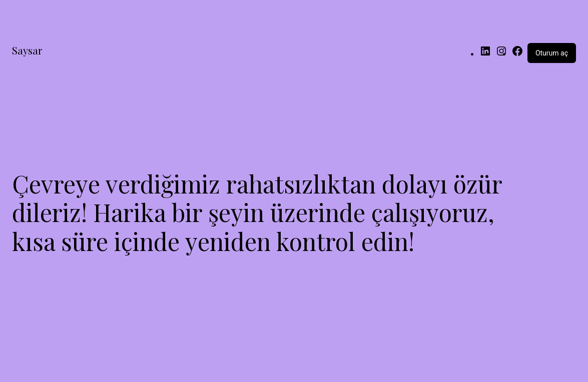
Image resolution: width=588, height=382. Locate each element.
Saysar (27, 50)
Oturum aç (552, 53)
